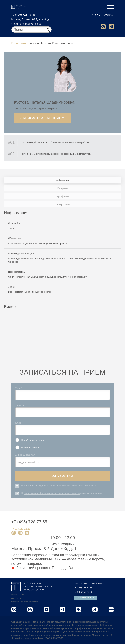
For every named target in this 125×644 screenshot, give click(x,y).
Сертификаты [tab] (62, 196)
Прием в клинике (30, 447)
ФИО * (19, 388)
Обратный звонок (85, 598)
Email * (19, 423)
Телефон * (21, 405)
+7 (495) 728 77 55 (29, 522)
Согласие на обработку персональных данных (73, 486)
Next (118, 347)
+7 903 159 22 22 (21, 529)
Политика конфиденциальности (25, 601)
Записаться (62, 476)
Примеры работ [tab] (62, 204)
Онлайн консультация (33, 440)
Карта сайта (16, 598)
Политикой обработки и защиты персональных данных (52, 493)
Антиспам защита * (25, 455)
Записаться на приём (42, 118)
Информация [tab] (62, 180)
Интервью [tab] (62, 188)
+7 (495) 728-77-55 (23, 15)
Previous (7, 347)
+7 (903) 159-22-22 (83, 592)
